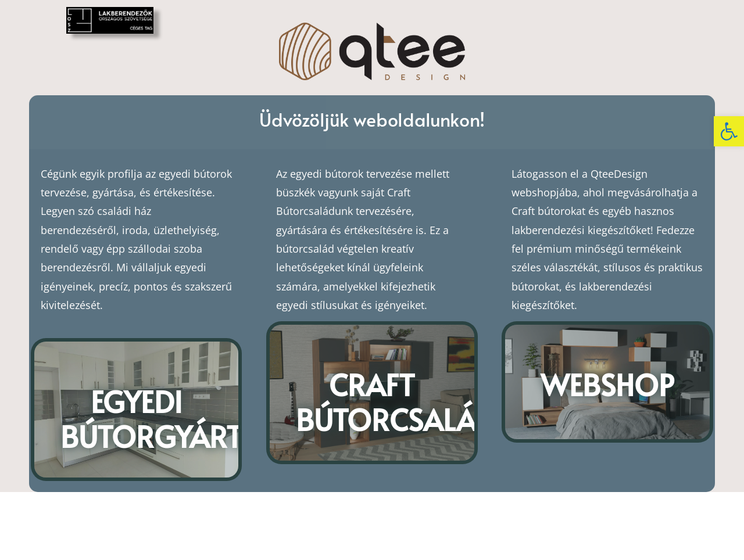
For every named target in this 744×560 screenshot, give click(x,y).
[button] (729, 131)
